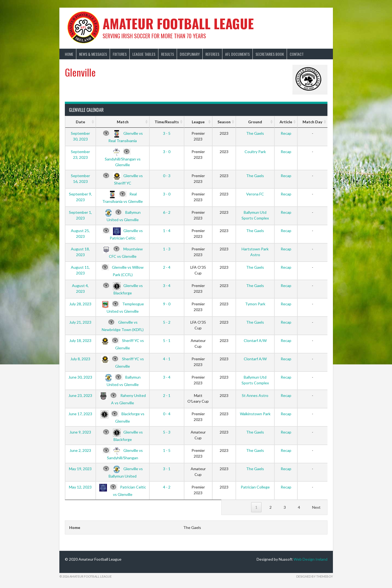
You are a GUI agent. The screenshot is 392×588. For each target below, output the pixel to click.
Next (316, 507)
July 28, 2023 (80, 304)
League (198, 122)
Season (224, 122)
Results (168, 54)
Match (123, 122)
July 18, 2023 (80, 340)
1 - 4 (167, 231)
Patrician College (255, 487)
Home (69, 54)
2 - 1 (167, 395)
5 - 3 (167, 432)
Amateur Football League (178, 23)
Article (286, 122)
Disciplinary (190, 54)
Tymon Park (255, 304)
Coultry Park (255, 152)
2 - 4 (167, 267)
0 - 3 (167, 176)
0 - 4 (167, 414)
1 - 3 (167, 249)
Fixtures (120, 54)
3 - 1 (167, 469)
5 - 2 (167, 322)
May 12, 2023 (80, 487)
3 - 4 (167, 286)
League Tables (144, 54)
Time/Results (167, 122)
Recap (286, 133)
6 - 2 (167, 212)
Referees (212, 54)
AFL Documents (237, 54)
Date (80, 122)
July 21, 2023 (80, 322)
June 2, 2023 (80, 450)
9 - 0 (167, 304)
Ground (255, 122)
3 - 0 (167, 152)
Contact (297, 54)
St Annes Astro (255, 395)
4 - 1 (167, 359)
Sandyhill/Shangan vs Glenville (123, 158)
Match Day (312, 122)
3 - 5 (167, 133)
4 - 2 (167, 487)
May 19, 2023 (80, 469)
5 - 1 (167, 340)
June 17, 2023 (80, 414)
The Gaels (255, 133)
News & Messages (93, 54)
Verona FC (255, 194)
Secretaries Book (270, 54)
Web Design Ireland (310, 559)
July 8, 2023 (80, 359)
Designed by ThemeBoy (315, 576)
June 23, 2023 (80, 395)
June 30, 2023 (80, 377)
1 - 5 (167, 450)
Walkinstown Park (255, 414)
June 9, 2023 (80, 432)
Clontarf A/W (255, 340)
